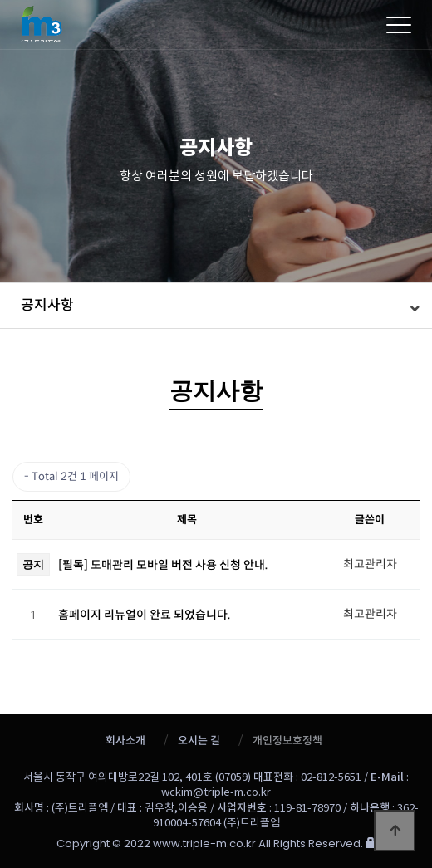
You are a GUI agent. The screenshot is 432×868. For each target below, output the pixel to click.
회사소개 (125, 740)
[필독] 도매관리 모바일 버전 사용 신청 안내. (163, 565)
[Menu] (399, 25)
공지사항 (47, 305)
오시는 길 (199, 740)
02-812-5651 (331, 778)
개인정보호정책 (287, 740)
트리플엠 (155, 21)
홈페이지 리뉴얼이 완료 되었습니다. (145, 615)
